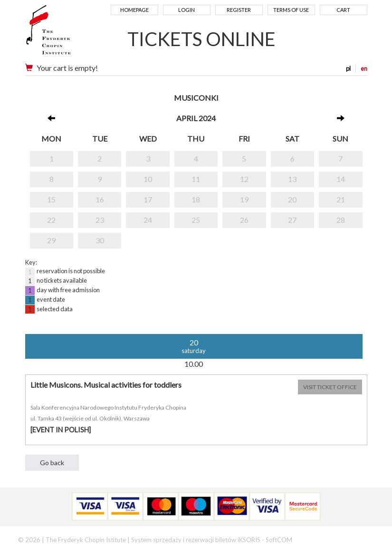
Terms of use (291, 10)
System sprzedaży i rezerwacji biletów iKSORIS (196, 540)
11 (196, 179)
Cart (343, 10)
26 (244, 220)
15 (51, 199)
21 (341, 199)
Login (186, 10)
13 (292, 179)
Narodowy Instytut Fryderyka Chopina (67, 33)
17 (148, 199)
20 (292, 199)
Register (239, 10)
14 (341, 179)
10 (148, 179)
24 (148, 220)
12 (244, 179)
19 (244, 199)
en (364, 68)
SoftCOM (279, 540)
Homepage (134, 10)
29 (51, 240)
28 (341, 220)
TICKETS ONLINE (201, 39)
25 (196, 220)
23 (100, 220)
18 (196, 199)
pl (348, 68)
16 (100, 199)
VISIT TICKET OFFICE (330, 387)
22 (51, 220)
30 (100, 240)
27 (292, 220)
